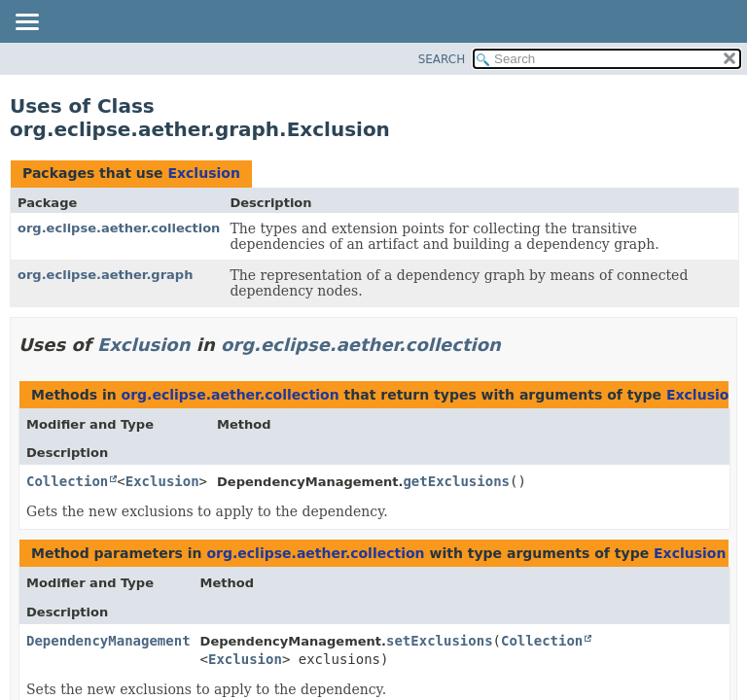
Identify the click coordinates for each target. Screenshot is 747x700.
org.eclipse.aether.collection (119, 228)
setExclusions (440, 641)
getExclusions (456, 481)
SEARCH (442, 59)
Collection (67, 481)
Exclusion (203, 173)
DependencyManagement (108, 641)
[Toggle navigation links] (26, 23)
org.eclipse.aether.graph (105, 275)
